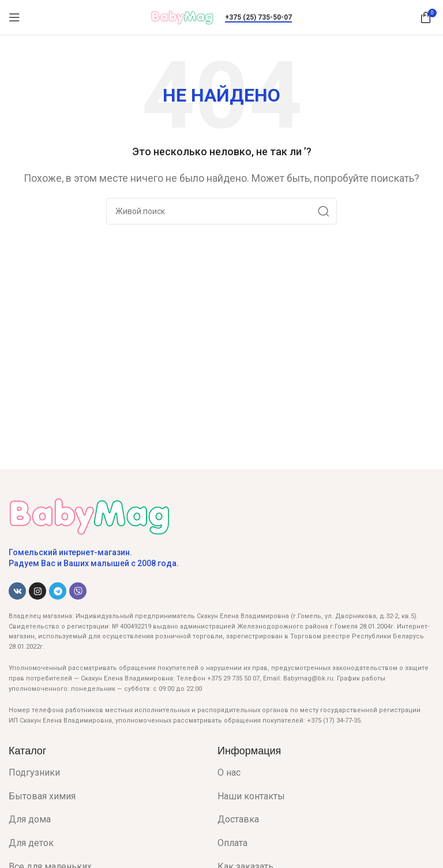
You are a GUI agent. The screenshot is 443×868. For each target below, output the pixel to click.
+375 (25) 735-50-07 (258, 17)
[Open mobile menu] (14, 17)
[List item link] (104, 773)
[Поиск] (221, 211)
